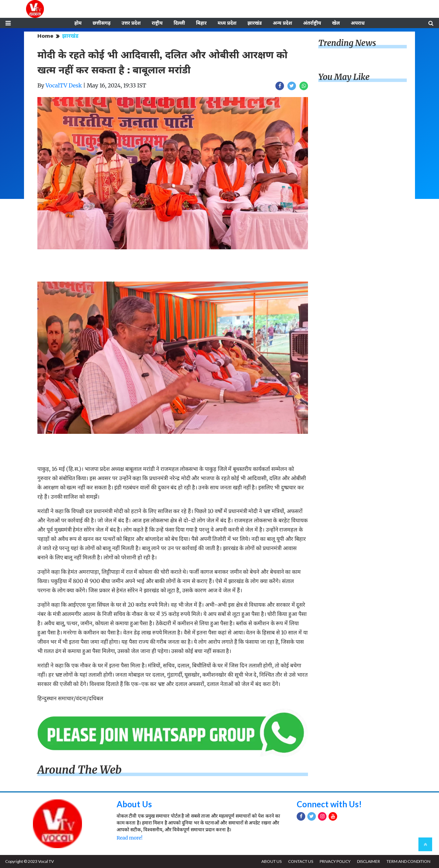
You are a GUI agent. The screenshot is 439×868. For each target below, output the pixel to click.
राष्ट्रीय (157, 23)
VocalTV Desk (64, 85)
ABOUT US (271, 861)
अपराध (358, 23)
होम (78, 23)
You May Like (344, 77)
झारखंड (254, 23)
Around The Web (80, 770)
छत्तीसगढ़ (102, 23)
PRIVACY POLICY (335, 861)
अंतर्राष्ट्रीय (312, 23)
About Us (134, 804)
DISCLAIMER (369, 861)
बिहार (201, 23)
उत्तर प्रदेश (131, 23)
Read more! (129, 838)
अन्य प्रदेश (282, 23)
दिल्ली (179, 23)
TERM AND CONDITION (408, 861)
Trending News (347, 43)
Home (45, 36)
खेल (336, 23)
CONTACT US (301, 861)
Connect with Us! (329, 804)
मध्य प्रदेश (227, 23)
